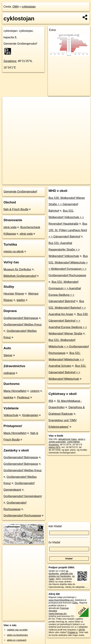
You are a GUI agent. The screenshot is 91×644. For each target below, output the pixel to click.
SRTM (82, 630)
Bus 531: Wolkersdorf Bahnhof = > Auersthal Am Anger (67, 308)
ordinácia (9, 373)
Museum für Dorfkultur (17, 269)
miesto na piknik (14, 251)
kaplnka (8, 397)
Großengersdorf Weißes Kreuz (23, 325)
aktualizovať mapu (68, 439)
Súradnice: (10, 61)
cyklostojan (29, 7)
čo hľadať (55, 542)
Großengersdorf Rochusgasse (22, 515)
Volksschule (11, 415)
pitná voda (10, 227)
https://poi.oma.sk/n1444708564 (75, 182)
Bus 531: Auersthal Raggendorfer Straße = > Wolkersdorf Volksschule (64, 250)
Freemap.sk (48, 182)
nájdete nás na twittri (17, 630)
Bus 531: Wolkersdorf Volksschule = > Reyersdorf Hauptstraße (66, 217)
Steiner (8, 355)
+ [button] (8, 103)
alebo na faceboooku (17, 635)
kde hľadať (55, 526)
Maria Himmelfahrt (15, 391)
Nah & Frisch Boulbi (16, 209)
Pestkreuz (23, 397)
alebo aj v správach (17, 640)
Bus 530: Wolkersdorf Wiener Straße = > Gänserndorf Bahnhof (67, 204)
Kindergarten (30, 415)
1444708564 (73, 442)
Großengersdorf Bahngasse (21, 318)
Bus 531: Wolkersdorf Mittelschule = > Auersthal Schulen (66, 360)
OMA (16, 7)
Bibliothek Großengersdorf (20, 276)
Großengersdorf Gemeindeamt (23, 496)
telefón (21, 300)
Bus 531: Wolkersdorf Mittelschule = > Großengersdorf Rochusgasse (69, 347)
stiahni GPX (55, 447)
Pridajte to (73, 632)
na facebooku (58, 572)
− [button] (8, 108)
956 (51, 401)
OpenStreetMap (30, 182)
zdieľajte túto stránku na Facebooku (61, 575)
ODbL (75, 603)
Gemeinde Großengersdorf (20, 192)
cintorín (35, 391)
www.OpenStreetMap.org (61, 600)
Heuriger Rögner (14, 294)
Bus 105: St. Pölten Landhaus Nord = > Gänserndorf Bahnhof (68, 230)
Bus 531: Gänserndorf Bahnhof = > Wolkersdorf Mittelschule (67, 372)
